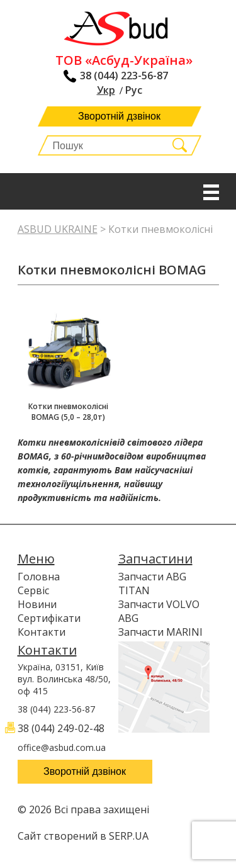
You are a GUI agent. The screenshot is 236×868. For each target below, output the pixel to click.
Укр (106, 90)
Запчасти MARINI (160, 632)
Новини (37, 604)
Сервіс (33, 590)
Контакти (42, 632)
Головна (39, 577)
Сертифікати (49, 618)
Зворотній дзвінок (119, 116)
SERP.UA (129, 836)
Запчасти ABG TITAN (152, 583)
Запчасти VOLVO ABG (159, 611)
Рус (134, 90)
